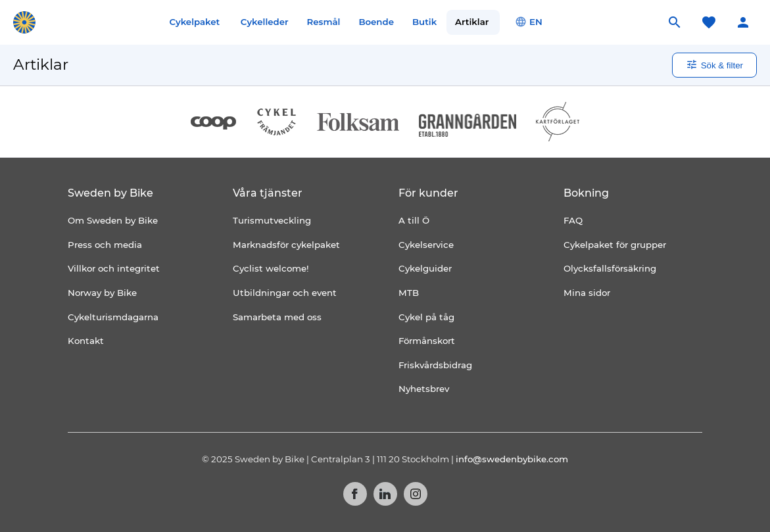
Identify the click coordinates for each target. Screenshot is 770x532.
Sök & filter (714, 64)
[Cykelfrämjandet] (277, 122)
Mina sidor (587, 293)
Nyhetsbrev (424, 389)
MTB (409, 293)
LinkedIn (385, 494)
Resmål (324, 22)
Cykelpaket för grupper (615, 245)
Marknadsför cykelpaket (286, 245)
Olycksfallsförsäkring (610, 268)
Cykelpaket (194, 22)
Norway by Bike (102, 293)
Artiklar (472, 22)
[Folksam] (358, 122)
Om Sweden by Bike (113, 220)
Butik (424, 22)
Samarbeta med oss (277, 317)
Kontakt (86, 341)
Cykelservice (426, 245)
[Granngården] (468, 125)
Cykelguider (425, 268)
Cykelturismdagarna (113, 317)
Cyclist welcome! (271, 268)
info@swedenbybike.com (512, 459)
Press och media (105, 245)
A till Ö (414, 220)
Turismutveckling (272, 220)
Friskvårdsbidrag (435, 365)
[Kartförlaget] (558, 122)
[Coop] (213, 122)
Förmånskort (427, 341)
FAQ (573, 220)
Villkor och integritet (114, 268)
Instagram (416, 494)
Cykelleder (265, 22)
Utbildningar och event (285, 293)
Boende (376, 22)
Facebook (355, 494)
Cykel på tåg (426, 317)
